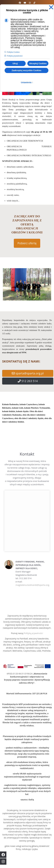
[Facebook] (20, 3)
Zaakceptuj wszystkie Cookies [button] (26, 70)
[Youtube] (25, 3)
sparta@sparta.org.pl (28, 373)
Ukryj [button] (15, 63)
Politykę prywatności (33, 633)
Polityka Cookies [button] (13, 52)
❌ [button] (51, 7)
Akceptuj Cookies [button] (38, 63)
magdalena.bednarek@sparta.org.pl (34, 585)
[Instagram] (30, 3)
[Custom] (34, 3)
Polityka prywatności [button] (15, 56)
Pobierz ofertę (27, 243)
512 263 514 (28, 381)
